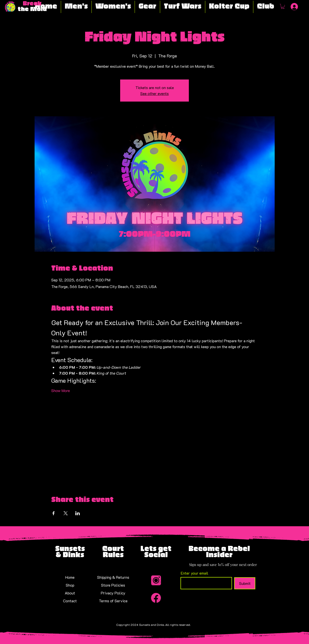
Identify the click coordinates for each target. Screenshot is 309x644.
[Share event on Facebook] (54, 513)
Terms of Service (113, 601)
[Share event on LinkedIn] (78, 513)
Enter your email (194, 573)
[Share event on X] (66, 513)
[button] (283, 6)
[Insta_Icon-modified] (156, 581)
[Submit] (245, 583)
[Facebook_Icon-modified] (156, 598)
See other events (154, 93)
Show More (61, 390)
